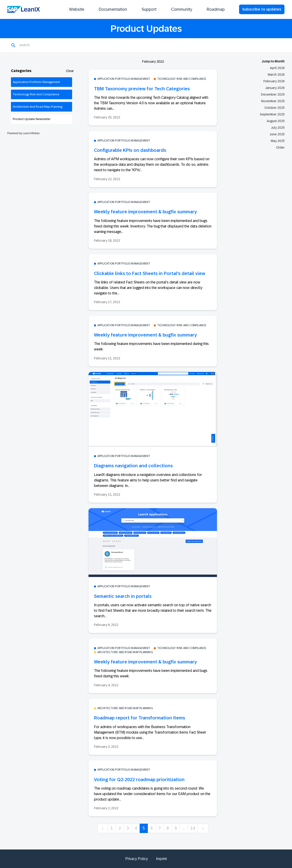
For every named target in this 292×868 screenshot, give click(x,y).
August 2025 (276, 121)
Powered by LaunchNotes (23, 133)
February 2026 (274, 81)
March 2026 (276, 75)
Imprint (162, 859)
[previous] (103, 828)
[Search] (41, 45)
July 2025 (278, 128)
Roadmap (216, 9)
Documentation (113, 9)
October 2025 (275, 108)
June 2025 (277, 134)
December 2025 (273, 94)
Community (182, 9)
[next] (203, 828)
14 (193, 828)
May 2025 (278, 141)
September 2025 (272, 114)
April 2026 (277, 68)
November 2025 (273, 101)
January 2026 (275, 88)
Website (77, 9)
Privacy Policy (137, 859)
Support (149, 9)
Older (280, 147)
